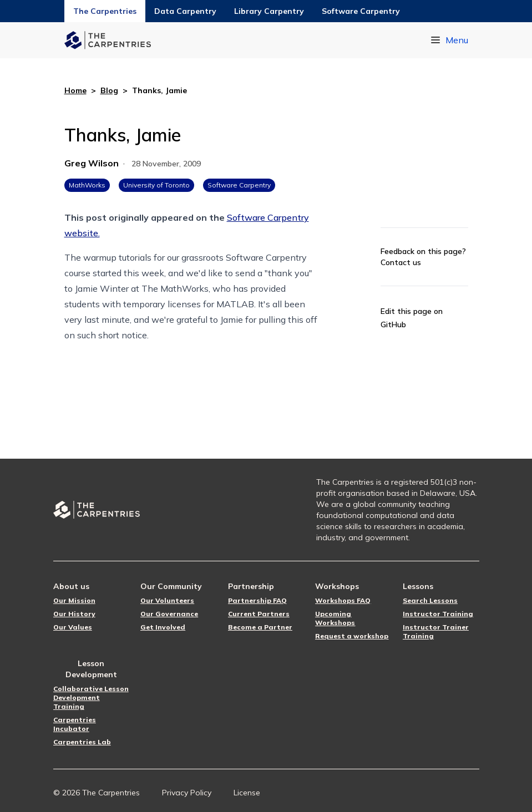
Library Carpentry (269, 11)
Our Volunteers (167, 600)
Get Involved (163, 627)
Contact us (401, 262)
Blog (109, 90)
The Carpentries (105, 11)
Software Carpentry (361, 11)
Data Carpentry (185, 11)
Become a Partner (260, 627)
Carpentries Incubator (75, 724)
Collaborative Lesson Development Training (91, 697)
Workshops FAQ (343, 600)
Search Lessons (430, 600)
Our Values (73, 627)
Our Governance (169, 614)
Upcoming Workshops (335, 618)
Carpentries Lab (82, 742)
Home (75, 90)
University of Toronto (156, 185)
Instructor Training (438, 614)
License (247, 793)
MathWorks (87, 185)
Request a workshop (352, 636)
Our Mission (74, 600)
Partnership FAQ (257, 600)
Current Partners (259, 614)
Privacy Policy (187, 793)
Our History (74, 614)
